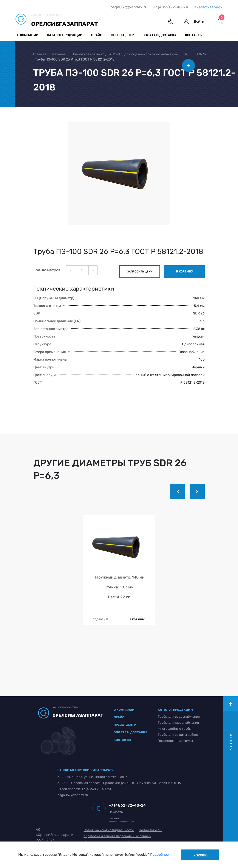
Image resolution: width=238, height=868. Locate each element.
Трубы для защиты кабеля (177, 747)
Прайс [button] (97, 35)
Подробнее (159, 855)
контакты (122, 752)
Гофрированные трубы (175, 753)
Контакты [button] (194, 35)
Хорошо (200, 855)
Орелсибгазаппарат (65, 24)
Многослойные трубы (174, 740)
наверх (231, 754)
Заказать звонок (207, 7)
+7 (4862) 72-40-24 (170, 7)
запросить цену (138, 283)
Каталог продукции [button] (65, 35)
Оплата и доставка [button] (160, 35)
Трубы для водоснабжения (178, 728)
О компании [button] (28, 35)
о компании (124, 722)
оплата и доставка (131, 744)
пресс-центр (125, 737)
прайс (119, 729)
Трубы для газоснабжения (177, 734)
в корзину (183, 283)
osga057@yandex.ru (128, 7)
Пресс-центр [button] (123, 35)
